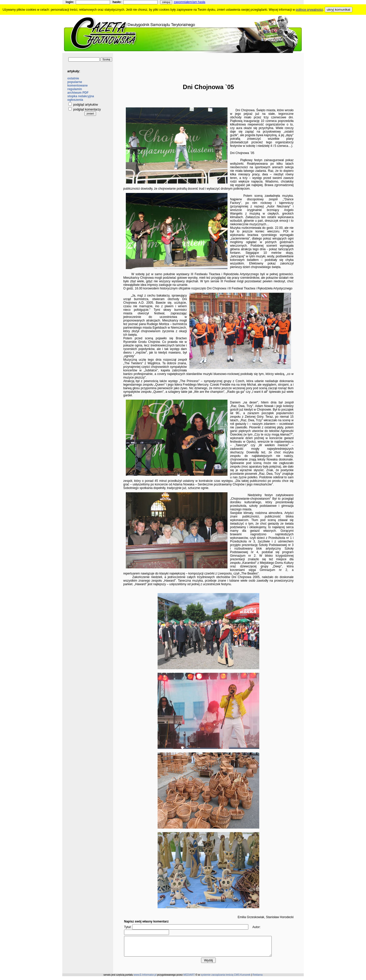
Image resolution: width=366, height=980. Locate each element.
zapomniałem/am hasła (189, 2)
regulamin (75, 89)
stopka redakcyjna (81, 96)
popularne (75, 82)
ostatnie (73, 78)
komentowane (78, 86)
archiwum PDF (78, 93)
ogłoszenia (75, 100)
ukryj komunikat (339, 10)
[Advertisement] (208, 64)
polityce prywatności (309, 10)
